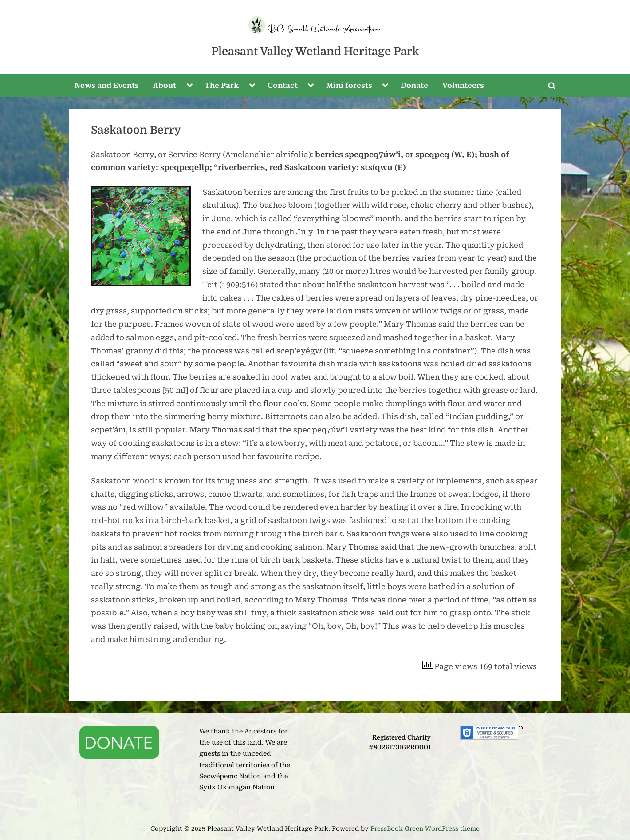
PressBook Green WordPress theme (425, 828)
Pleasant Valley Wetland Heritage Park (315, 51)
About (165, 85)
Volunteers (463, 85)
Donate (414, 85)
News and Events (107, 85)
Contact (283, 85)
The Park (222, 85)
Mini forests (349, 85)
